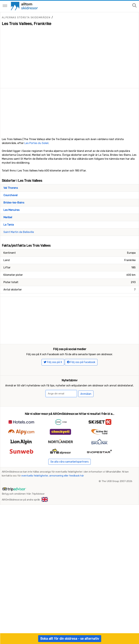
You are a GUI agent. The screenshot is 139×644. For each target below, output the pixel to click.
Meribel (8, 217)
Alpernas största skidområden (26, 17)
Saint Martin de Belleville (19, 232)
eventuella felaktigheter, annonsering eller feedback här (53, 476)
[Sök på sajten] (134, 6)
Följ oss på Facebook (81, 362)
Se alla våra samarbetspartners (69, 462)
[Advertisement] (69, 111)
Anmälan (86, 394)
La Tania (9, 225)
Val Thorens (11, 188)
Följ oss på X (53, 362)
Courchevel (10, 195)
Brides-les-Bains (14, 203)
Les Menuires (11, 210)
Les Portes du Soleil (36, 143)
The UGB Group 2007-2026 (117, 481)
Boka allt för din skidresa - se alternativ (70, 639)
